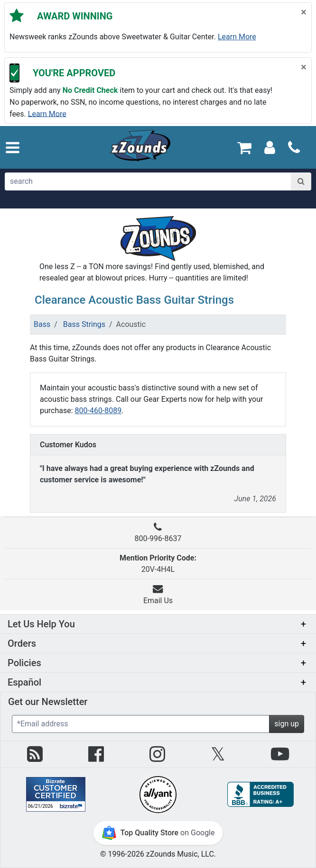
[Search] (301, 181)
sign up (287, 724)
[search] (148, 181)
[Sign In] (270, 147)
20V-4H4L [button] (158, 564)
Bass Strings (84, 324)
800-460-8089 (98, 411)
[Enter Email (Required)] (141, 724)
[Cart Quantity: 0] (245, 147)
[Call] (294, 148)
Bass (42, 324)
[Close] (304, 12)
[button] (13, 148)
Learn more (237, 37)
